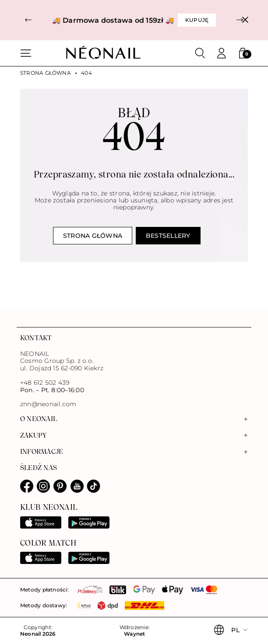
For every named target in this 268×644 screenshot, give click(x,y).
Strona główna (46, 73)
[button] (28, 20)
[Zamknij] (245, 20)
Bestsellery (168, 236)
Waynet (134, 634)
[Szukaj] (200, 53)
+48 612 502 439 (45, 383)
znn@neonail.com (48, 404)
